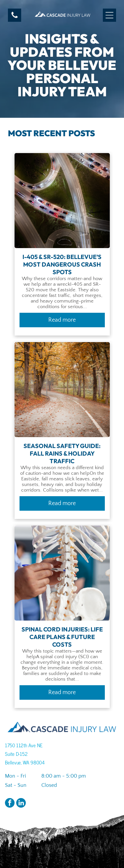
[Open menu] (109, 15)
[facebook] (10, 804)
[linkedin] (21, 804)
